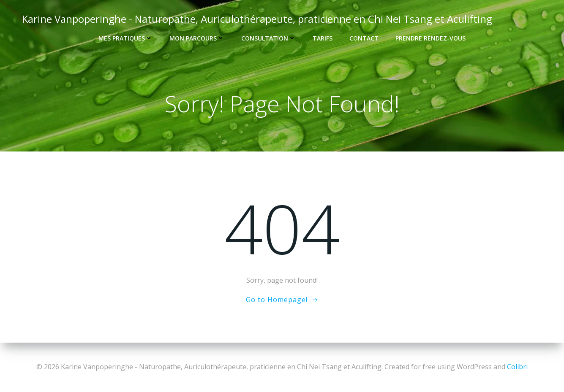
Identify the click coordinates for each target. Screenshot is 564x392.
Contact (364, 38)
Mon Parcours (197, 38)
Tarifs (323, 38)
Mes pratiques (125, 38)
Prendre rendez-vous (430, 38)
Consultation (268, 38)
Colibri (517, 367)
